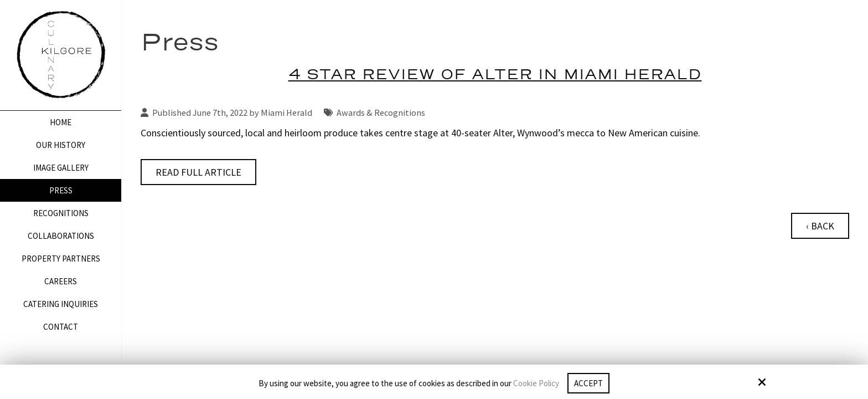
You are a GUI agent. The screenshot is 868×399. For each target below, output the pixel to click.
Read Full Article (198, 172)
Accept (588, 383)
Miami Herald (286, 112)
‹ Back (820, 226)
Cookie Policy (536, 383)
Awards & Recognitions (381, 112)
